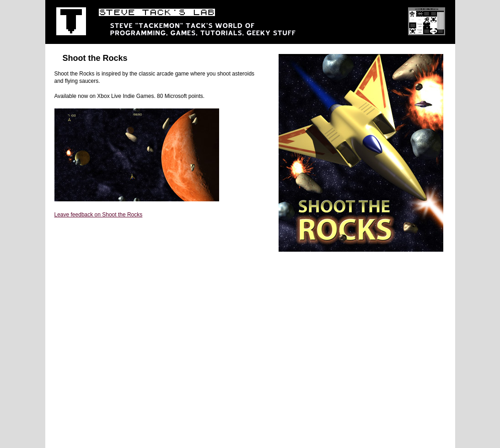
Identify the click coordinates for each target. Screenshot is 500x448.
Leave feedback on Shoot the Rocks (99, 215)
